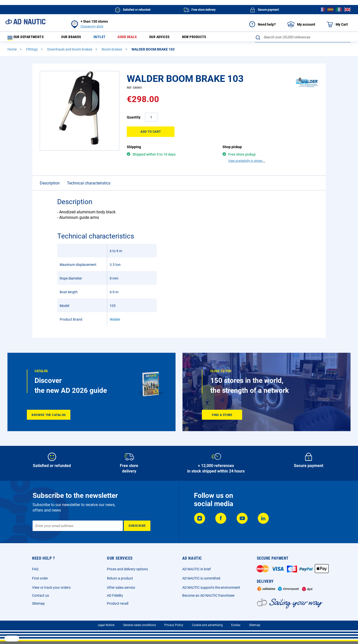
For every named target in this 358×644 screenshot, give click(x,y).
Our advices (171, 38)
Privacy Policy (174, 624)
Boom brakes (112, 52)
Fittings (32, 52)
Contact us (41, 594)
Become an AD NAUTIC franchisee (208, 594)
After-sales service (121, 586)
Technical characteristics (89, 177)
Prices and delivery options (127, 568)
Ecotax (236, 624)
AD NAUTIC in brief (197, 568)
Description (50, 177)
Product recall (118, 602)
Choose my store (92, 26)
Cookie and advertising (207, 624)
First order (40, 577)
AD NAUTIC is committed (201, 577)
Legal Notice (106, 624)
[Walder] (307, 94)
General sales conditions (139, 624)
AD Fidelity (115, 594)
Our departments (29, 38)
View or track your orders (51, 586)
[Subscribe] (137, 524)
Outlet (105, 38)
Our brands (74, 38)
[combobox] (303, 37)
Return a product (120, 577)
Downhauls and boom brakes (70, 52)
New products (208, 38)
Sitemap (38, 602)
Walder (115, 313)
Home (12, 52)
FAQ (35, 568)
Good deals (135, 38)
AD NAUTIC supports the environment (211, 586)
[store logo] (25, 22)
